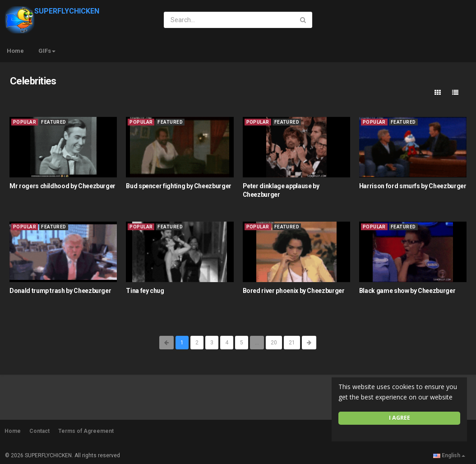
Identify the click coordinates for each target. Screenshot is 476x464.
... (257, 343)
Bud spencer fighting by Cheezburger (179, 186)
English (449, 455)
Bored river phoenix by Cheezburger (294, 291)
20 (274, 343)
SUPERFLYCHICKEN (52, 11)
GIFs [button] (47, 51)
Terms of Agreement (86, 431)
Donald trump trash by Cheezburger (60, 291)
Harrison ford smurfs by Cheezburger (413, 186)
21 (292, 343)
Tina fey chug (145, 291)
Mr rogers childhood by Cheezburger (62, 186)
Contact (39, 431)
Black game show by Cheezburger (407, 291)
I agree (400, 418)
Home (15, 51)
